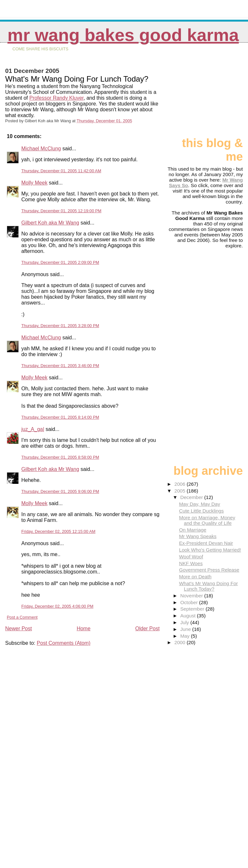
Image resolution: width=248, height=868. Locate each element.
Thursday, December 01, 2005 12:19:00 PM (61, 211)
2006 (181, 484)
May (186, 636)
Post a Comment (22, 617)
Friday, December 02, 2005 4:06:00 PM (57, 606)
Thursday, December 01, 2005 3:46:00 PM (60, 366)
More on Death (195, 577)
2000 (181, 642)
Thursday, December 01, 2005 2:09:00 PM (60, 262)
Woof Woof (191, 557)
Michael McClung (41, 149)
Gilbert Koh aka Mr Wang (50, 223)
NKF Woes (191, 563)
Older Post (148, 629)
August (189, 616)
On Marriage (192, 530)
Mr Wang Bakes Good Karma (123, 35)
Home (83, 629)
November (192, 596)
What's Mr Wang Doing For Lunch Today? (208, 586)
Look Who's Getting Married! (210, 550)
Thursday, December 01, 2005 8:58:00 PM (60, 457)
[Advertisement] (211, 93)
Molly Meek (34, 183)
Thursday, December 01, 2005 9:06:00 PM (60, 491)
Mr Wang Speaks (198, 536)
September (193, 609)
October (190, 602)
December (192, 497)
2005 (181, 491)
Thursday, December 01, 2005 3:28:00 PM (60, 326)
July (185, 622)
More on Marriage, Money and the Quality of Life (207, 520)
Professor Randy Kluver (57, 98)
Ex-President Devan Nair (206, 543)
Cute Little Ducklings (201, 511)
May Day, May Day (199, 504)
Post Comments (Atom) (64, 643)
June (186, 629)
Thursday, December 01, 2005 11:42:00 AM (61, 171)
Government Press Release (209, 570)
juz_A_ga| (33, 429)
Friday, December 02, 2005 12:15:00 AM (58, 531)
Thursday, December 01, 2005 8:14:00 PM (60, 417)
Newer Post (19, 629)
